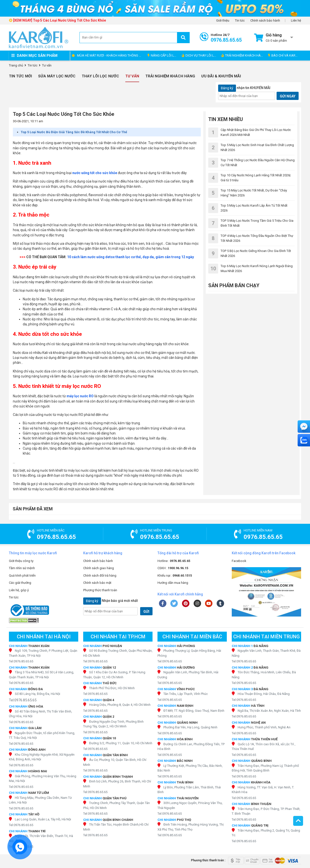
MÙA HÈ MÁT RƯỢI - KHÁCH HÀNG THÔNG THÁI (111, 55)
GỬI (146, 612)
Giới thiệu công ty (21, 561)
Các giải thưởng (20, 583)
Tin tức (240, 21)
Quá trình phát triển (22, 575)
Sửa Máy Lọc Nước (57, 76)
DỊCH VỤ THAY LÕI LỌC (200, 55)
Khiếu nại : (175, 575)
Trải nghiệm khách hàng (170, 76)
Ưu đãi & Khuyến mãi (221, 76)
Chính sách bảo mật (97, 583)
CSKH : (173, 568)
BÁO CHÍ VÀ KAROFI (284, 55)
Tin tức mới (20, 76)
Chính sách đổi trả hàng (100, 575)
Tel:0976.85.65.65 (21, 661)
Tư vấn (132, 76)
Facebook (239, 561)
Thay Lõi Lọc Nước (100, 76)
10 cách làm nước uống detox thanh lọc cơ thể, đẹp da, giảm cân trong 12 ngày (130, 257)
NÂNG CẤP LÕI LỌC (163, 55)
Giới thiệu (223, 21)
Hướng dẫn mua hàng (173, 583)
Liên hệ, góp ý (19, 590)
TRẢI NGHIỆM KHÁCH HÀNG (243, 55)
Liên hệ (296, 21)
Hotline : (174, 561)
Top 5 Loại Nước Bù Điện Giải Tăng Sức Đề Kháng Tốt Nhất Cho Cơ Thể (74, 132)
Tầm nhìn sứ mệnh (22, 568)
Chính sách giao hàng (99, 568)
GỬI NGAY (288, 96)
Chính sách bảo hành (265, 21)
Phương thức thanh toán (100, 590)
